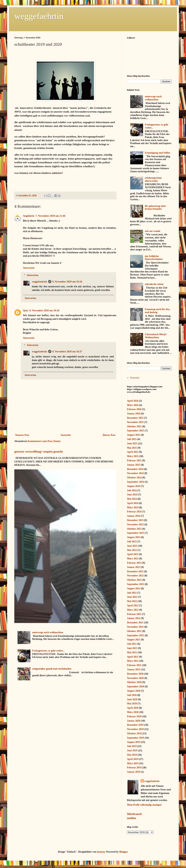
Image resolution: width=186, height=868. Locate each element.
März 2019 (133, 763)
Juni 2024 (132, 495)
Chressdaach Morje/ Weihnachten (156, 336)
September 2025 (136, 431)
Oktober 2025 (134, 426)
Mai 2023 (132, 550)
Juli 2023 (132, 542)
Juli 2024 (132, 490)
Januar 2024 (134, 516)
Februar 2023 (134, 563)
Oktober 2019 (134, 733)
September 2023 (136, 533)
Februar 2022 (134, 614)
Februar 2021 (134, 665)
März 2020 (133, 712)
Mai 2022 (132, 601)
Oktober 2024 (134, 478)
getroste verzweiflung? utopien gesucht (39, 452)
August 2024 (134, 486)
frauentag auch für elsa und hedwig (157, 311)
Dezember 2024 (135, 469)
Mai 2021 (132, 652)
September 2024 (136, 482)
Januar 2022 (134, 618)
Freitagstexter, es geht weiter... (48, 651)
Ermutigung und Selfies (158, 153)
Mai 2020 (132, 704)
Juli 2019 (132, 746)
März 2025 (133, 456)
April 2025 (133, 452)
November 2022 (135, 576)
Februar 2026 (134, 409)
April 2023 (133, 554)
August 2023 (134, 537)
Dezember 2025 (135, 418)
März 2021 (133, 661)
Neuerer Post (22, 435)
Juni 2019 (132, 751)
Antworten (29, 268)
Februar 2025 (134, 461)
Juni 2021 (132, 648)
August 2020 (134, 691)
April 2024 (133, 503)
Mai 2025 (132, 448)
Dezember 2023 (135, 520)
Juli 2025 (132, 439)
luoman (101, 852)
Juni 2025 (132, 443)
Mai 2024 (132, 499)
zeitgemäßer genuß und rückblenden (52, 669)
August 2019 (134, 742)
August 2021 (134, 640)
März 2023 (133, 559)
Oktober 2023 (134, 529)
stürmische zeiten (154, 284)
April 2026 (133, 401)
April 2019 (133, 759)
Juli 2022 (132, 593)
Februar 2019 (134, 768)
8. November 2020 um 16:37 (67, 352)
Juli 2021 (132, 644)
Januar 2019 (134, 772)
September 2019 (136, 738)
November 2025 (135, 422)
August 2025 (134, 435)
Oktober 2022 (134, 580)
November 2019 (135, 729)
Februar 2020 (134, 716)
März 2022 (133, 610)
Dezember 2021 (135, 623)
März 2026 (133, 405)
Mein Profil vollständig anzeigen (144, 805)
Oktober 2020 (134, 682)
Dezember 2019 (135, 725)
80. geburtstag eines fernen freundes (155, 208)
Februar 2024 (134, 512)
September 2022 (136, 584)
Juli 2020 (132, 695)
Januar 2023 (134, 567)
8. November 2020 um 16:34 (67, 282)
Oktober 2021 (134, 631)
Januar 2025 (134, 465)
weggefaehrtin (39, 16)
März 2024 (133, 507)
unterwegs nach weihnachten (48, 632)
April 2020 (133, 708)
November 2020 (135, 678)
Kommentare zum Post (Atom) (44, 441)
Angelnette (29, 216)
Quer (26, 311)
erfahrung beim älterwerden (153, 179)
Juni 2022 (132, 597)
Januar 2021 (134, 670)
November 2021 (135, 627)
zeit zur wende (153, 231)
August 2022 (134, 588)
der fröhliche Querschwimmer (154, 258)
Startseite (66, 435)
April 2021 (133, 657)
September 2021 (136, 635)
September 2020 (136, 687)
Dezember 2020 (135, 674)
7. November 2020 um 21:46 (51, 216)
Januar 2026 (134, 414)
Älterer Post (109, 435)
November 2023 (135, 525)
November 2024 (135, 473)
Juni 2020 (132, 699)
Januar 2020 (134, 721)
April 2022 (133, 606)
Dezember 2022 (135, 571)
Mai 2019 (132, 755)
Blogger (123, 852)
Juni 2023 (132, 546)
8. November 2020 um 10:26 (44, 311)
